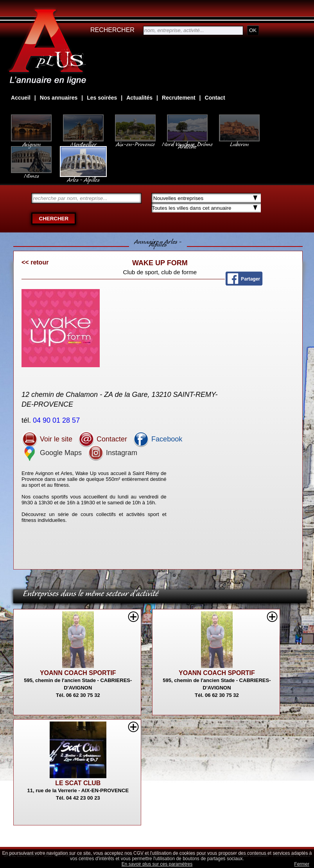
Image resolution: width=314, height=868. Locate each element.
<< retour (35, 262)
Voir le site (47, 439)
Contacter (103, 439)
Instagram (112, 453)
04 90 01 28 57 (57, 420)
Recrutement (179, 98)
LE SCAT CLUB (78, 783)
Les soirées (102, 98)
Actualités (139, 98)
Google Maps (52, 453)
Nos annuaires (59, 98)
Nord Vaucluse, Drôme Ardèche (187, 141)
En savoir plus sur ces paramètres (157, 864)
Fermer (302, 864)
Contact (215, 98)
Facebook (158, 439)
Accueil (21, 98)
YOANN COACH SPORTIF (78, 673)
